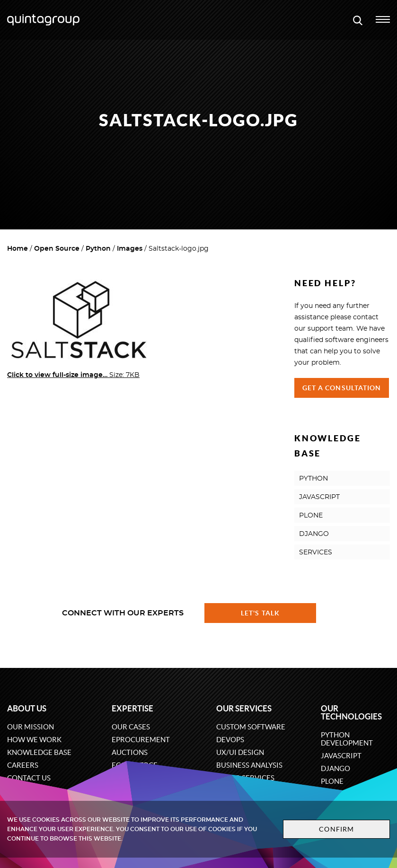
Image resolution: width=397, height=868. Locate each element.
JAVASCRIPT (319, 497)
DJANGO (314, 534)
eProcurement (141, 740)
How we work (34, 740)
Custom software (251, 727)
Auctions (130, 752)
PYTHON (313, 479)
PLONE (311, 516)
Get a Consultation (342, 388)
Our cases (131, 727)
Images (130, 249)
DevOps (230, 740)
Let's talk (260, 613)
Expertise (132, 708)
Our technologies (351, 712)
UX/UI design (240, 752)
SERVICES (316, 552)
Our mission (31, 727)
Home (18, 249)
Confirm (336, 829)
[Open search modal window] (358, 20)
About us (27, 708)
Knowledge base (39, 752)
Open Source (57, 249)
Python (98, 249)
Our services (244, 708)
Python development (347, 739)
